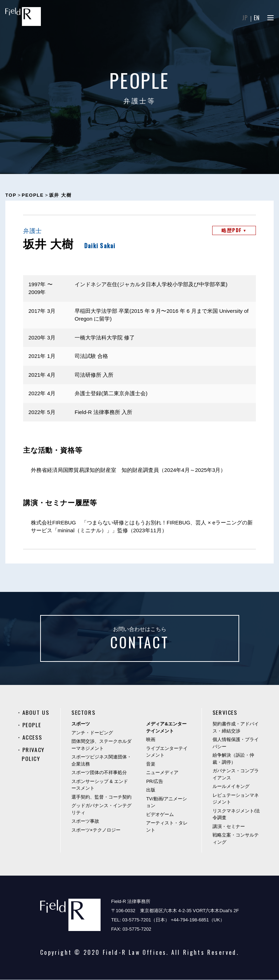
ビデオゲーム (160, 815)
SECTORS (83, 713)
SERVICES (225, 713)
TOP (11, 195)
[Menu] (270, 18)
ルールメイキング (231, 787)
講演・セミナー (229, 827)
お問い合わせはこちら (140, 640)
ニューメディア (162, 773)
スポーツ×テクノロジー (96, 830)
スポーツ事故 (85, 821)
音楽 (151, 764)
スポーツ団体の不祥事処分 (99, 773)
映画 (151, 740)
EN (257, 18)
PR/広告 (155, 782)
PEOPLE (32, 725)
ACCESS (32, 737)
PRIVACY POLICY (33, 753)
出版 (151, 790)
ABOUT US (36, 713)
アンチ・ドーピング (92, 733)
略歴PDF (234, 230)
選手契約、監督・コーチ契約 (101, 797)
